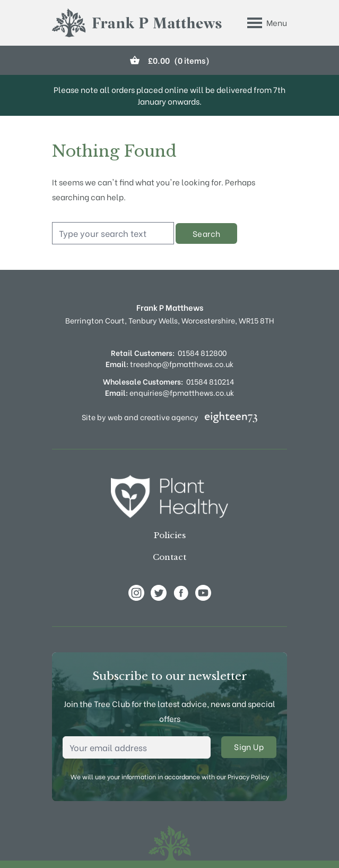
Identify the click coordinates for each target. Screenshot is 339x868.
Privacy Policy (248, 776)
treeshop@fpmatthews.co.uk (169, 364)
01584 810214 (210, 381)
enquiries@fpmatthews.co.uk (169, 392)
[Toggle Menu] (267, 23)
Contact (169, 557)
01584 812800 (202, 352)
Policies (170, 535)
